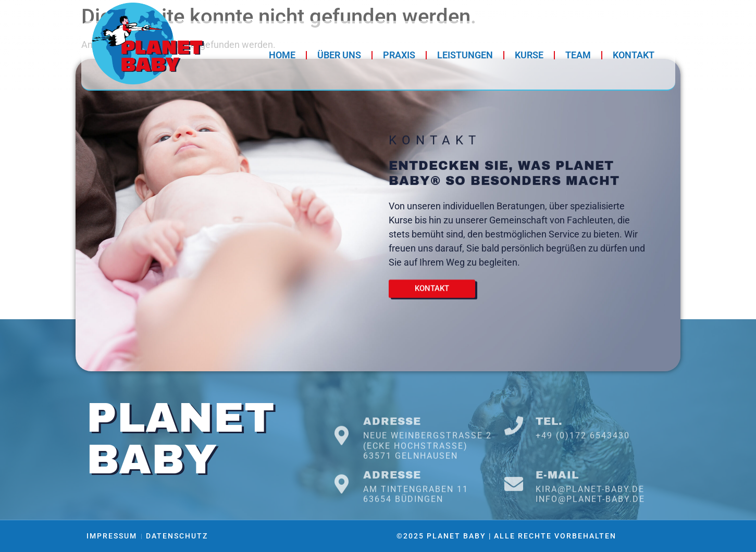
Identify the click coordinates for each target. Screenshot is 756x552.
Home (282, 55)
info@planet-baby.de (590, 519)
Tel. (549, 446)
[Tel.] (514, 450)
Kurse (529, 55)
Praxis (399, 55)
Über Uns (339, 55)
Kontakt (634, 55)
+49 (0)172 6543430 (583, 460)
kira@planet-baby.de (590, 509)
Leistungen (465, 55)
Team (578, 55)
